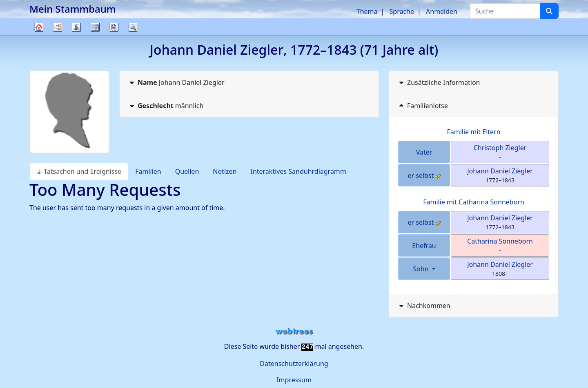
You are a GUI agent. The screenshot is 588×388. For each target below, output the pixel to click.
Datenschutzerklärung (294, 364)
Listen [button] (76, 27)
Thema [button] (367, 11)
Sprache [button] (402, 11)
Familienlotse (423, 106)
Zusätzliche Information (439, 82)
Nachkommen (424, 306)
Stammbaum (39, 35)
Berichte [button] (114, 27)
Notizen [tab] (225, 171)
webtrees (294, 331)
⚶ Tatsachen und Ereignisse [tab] (79, 171)
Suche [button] (133, 27)
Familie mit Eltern (473, 132)
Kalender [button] (95, 27)
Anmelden (442, 11)
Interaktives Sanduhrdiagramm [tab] (298, 171)
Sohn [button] (421, 269)
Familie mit (474, 202)
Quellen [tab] (187, 171)
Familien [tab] (148, 171)
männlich (166, 106)
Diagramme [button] (58, 27)
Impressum (294, 380)
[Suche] (549, 11)
